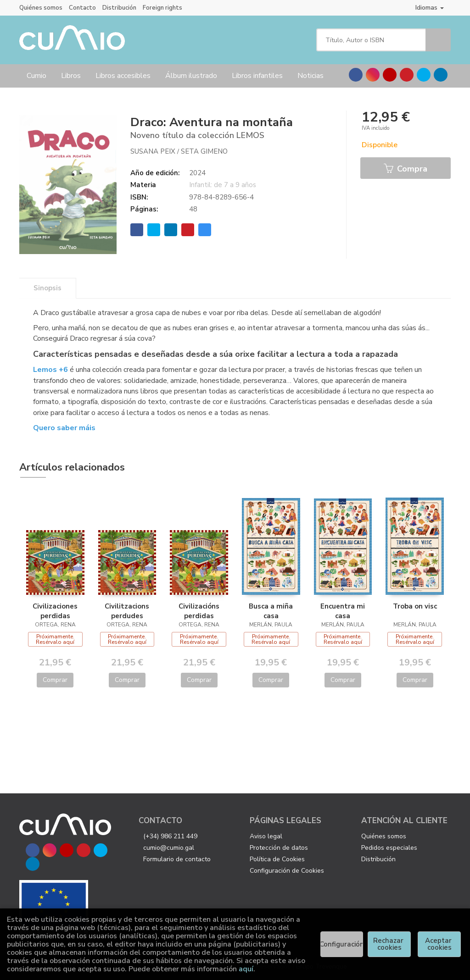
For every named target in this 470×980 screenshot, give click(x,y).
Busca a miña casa (271, 611)
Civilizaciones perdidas (55, 611)
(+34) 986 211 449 (170, 836)
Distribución (119, 8)
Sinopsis (48, 288)
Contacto (82, 8)
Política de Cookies (277, 859)
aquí (246, 969)
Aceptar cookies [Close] (439, 944)
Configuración (342, 944)
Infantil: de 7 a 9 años (223, 185)
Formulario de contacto (177, 859)
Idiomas (430, 8)
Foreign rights (162, 8)
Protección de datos (279, 848)
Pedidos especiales (389, 848)
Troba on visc (415, 606)
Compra (406, 169)
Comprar (55, 680)
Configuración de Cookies (287, 871)
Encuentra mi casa (343, 611)
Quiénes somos (41, 8)
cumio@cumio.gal (169, 848)
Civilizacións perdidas (199, 611)
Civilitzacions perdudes (127, 611)
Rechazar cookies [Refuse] (389, 944)
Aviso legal (266, 836)
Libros (71, 76)
